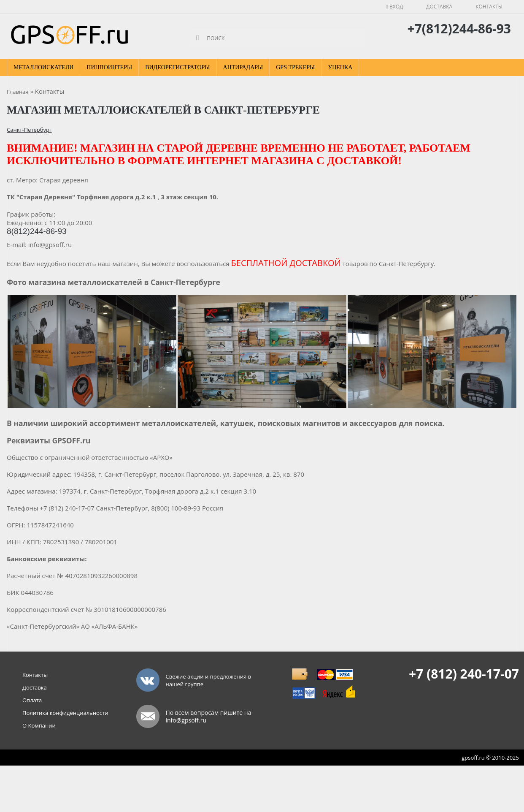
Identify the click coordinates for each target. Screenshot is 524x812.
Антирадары (243, 67)
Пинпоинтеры (109, 67)
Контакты (489, 7)
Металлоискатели (43, 67)
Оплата (32, 700)
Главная (18, 92)
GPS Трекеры (295, 67)
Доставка (439, 7)
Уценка (340, 67)
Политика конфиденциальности (65, 713)
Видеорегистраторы (177, 67)
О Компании (39, 725)
